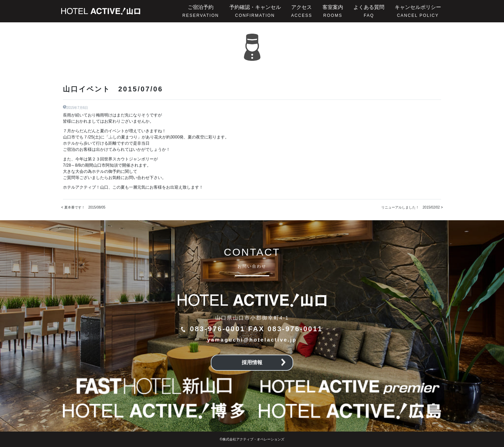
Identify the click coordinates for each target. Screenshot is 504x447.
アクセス (302, 11)
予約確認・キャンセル (255, 11)
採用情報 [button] (264, 362)
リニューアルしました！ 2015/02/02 (410, 207)
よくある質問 (369, 11)
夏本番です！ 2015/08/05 (85, 207)
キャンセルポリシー (418, 11)
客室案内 (333, 11)
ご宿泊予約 (201, 11)
